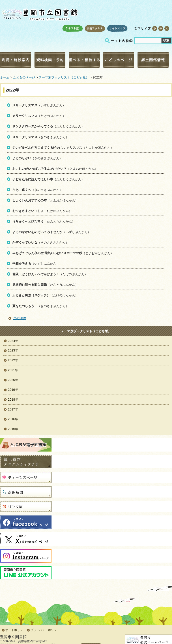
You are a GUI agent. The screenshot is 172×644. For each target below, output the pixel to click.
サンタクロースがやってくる (33, 126)
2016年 (13, 419)
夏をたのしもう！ (25, 306)
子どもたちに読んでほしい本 (33, 179)
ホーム (5, 77)
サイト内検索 (119, 41)
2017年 (13, 409)
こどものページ (119, 60)
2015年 (13, 429)
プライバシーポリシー (45, 630)
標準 (161, 28)
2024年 (13, 341)
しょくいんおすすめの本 (30, 200)
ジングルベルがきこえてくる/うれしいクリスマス (47, 148)
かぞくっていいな (25, 242)
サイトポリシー (16, 630)
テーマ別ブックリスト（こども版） (64, 77)
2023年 (13, 350)
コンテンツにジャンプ (0, 0)
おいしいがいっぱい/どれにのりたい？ (39, 169)
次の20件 (20, 318)
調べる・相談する (84, 60)
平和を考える (22, 264)
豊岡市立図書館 (39, 14)
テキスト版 (73, 28)
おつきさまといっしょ (28, 211)
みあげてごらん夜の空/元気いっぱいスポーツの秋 (47, 253)
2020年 (13, 380)
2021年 (13, 370)
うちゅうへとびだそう (28, 221)
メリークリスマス (25, 105)
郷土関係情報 (153, 60)
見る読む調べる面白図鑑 (30, 285)
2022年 (13, 360)
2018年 (13, 399)
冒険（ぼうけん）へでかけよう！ (36, 274)
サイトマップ (117, 28)
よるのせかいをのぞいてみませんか (37, 232)
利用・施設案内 (15, 60)
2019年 (13, 390)
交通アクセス (95, 28)
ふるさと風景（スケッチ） (31, 295)
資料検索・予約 (50, 60)
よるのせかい (22, 158)
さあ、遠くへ (22, 190)
